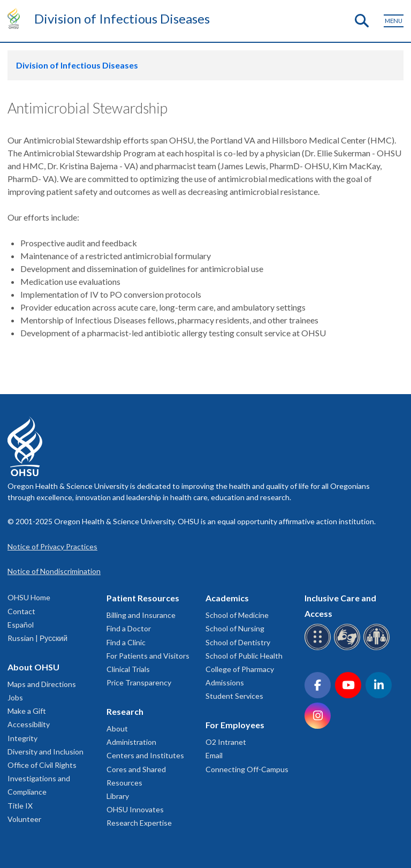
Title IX (20, 806)
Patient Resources (143, 598)
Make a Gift (27, 711)
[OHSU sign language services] (349, 648)
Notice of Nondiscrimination (54, 571)
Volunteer (24, 819)
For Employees (235, 725)
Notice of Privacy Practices (52, 546)
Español (21, 625)
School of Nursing (235, 628)
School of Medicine (237, 615)
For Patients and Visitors (148, 656)
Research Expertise (139, 823)
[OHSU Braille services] (319, 648)
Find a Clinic (126, 642)
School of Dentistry (238, 642)
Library (118, 796)
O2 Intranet (226, 742)
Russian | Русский (37, 638)
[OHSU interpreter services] (378, 648)
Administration (131, 742)
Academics (227, 598)
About (117, 729)
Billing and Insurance (141, 615)
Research (125, 711)
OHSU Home (29, 597)
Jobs (15, 697)
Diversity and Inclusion (45, 752)
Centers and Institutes (145, 755)
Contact (21, 611)
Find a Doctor (129, 628)
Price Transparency (139, 682)
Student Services (234, 696)
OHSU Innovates (135, 809)
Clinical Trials (128, 669)
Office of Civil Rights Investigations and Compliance (42, 778)
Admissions (225, 682)
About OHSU (33, 667)
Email (214, 755)
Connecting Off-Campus (247, 769)
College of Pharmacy (240, 669)
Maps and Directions (42, 684)
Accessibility (29, 724)
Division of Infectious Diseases (122, 18)
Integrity (22, 738)
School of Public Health (244, 656)
